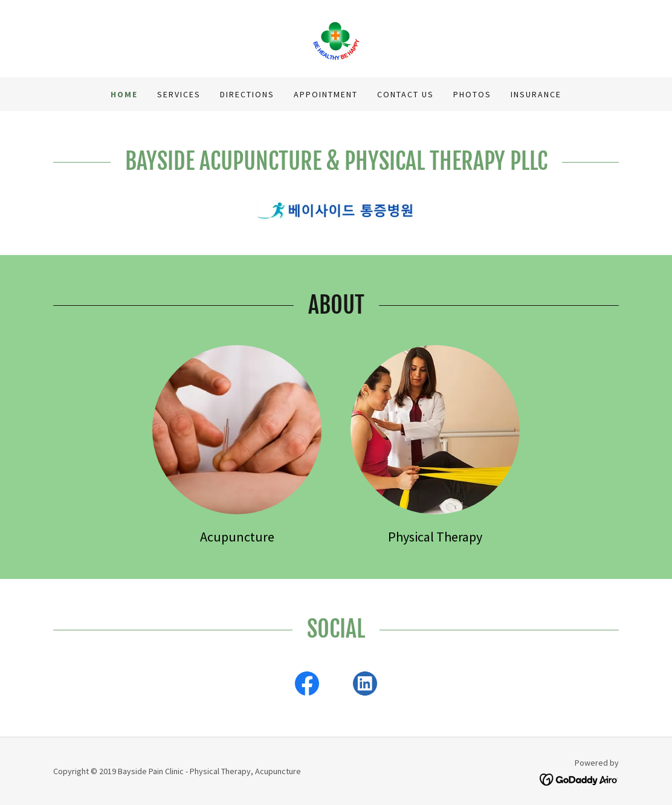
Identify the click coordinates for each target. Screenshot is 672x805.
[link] (336, 37)
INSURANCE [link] (536, 94)
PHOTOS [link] (472, 94)
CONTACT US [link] (405, 94)
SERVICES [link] (179, 94)
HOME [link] (124, 94)
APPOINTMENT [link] (326, 94)
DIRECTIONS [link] (247, 94)
